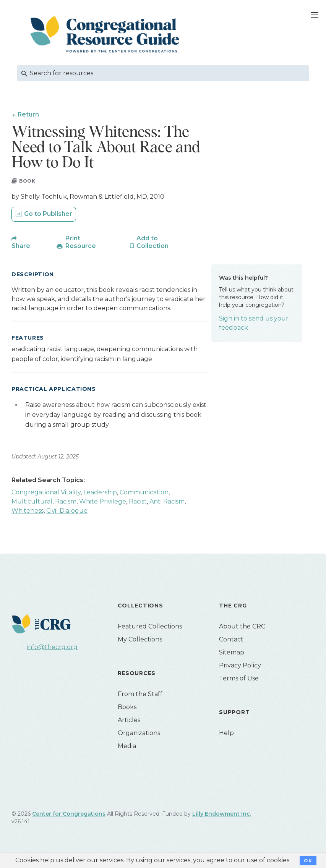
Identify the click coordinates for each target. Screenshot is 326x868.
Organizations (139, 734)
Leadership (100, 493)
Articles (129, 721)
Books (127, 708)
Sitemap (232, 653)
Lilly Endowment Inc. (222, 815)
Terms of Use (239, 679)
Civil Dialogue (67, 511)
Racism (66, 502)
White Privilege (103, 502)
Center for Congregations (69, 815)
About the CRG (242, 627)
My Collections (140, 640)
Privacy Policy (240, 666)
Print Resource (81, 243)
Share (21, 247)
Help (226, 734)
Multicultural (32, 502)
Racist (138, 502)
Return (28, 114)
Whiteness (28, 511)
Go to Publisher (48, 215)
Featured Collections (150, 627)
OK (308, 861)
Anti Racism (167, 502)
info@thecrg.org (52, 648)
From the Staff (140, 695)
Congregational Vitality (46, 493)
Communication (144, 493)
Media (127, 747)
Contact (231, 640)
